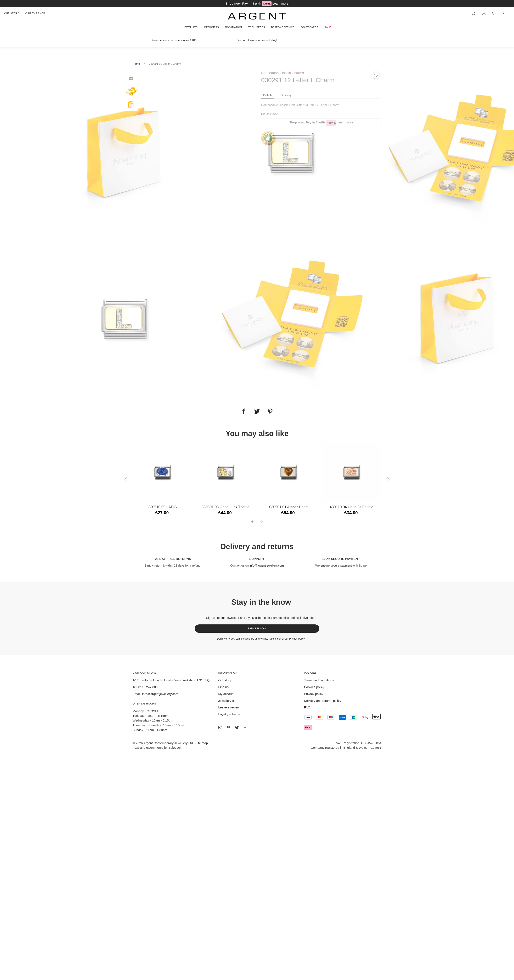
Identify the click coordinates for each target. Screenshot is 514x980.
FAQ (307, 707)
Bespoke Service (283, 27)
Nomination (233, 27)
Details (268, 95)
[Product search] (474, 13)
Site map (202, 743)
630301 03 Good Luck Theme (226, 507)
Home (136, 64)
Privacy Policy (297, 639)
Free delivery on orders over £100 (174, 40)
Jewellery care (228, 701)
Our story (11, 13)
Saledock (175, 748)
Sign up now (257, 628)
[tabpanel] (125, 153)
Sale (328, 27)
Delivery (286, 95)
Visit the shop (35, 13)
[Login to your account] (484, 13)
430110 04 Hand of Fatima (351, 507)
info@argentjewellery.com (267, 566)
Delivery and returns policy (322, 701)
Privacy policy (314, 694)
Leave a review (229, 707)
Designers (212, 27)
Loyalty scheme (229, 714)
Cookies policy (314, 687)
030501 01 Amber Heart (289, 507)
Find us (223, 687)
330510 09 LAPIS (163, 507)
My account (226, 694)
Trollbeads (256, 27)
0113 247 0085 (149, 687)
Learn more (280, 3)
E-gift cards (309, 27)
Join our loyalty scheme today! (257, 40)
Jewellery (191, 27)
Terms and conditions (319, 680)
